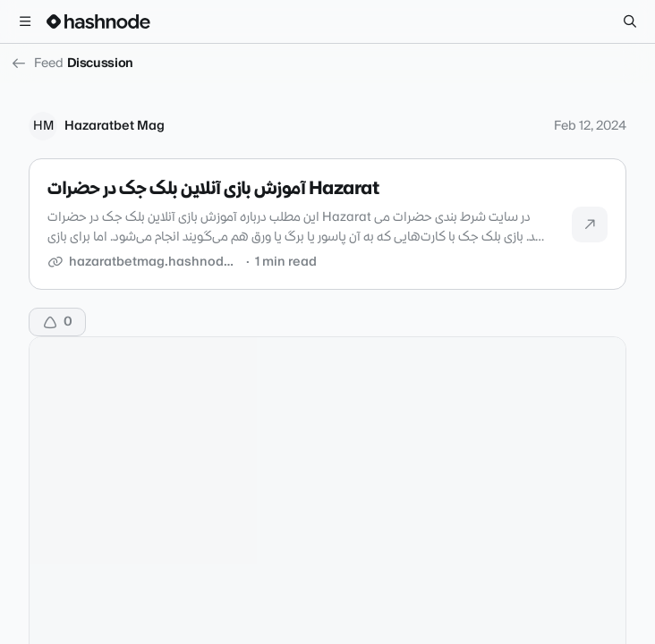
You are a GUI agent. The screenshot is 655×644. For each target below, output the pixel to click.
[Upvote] (57, 322)
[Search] (630, 21)
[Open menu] (25, 21)
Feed (37, 64)
